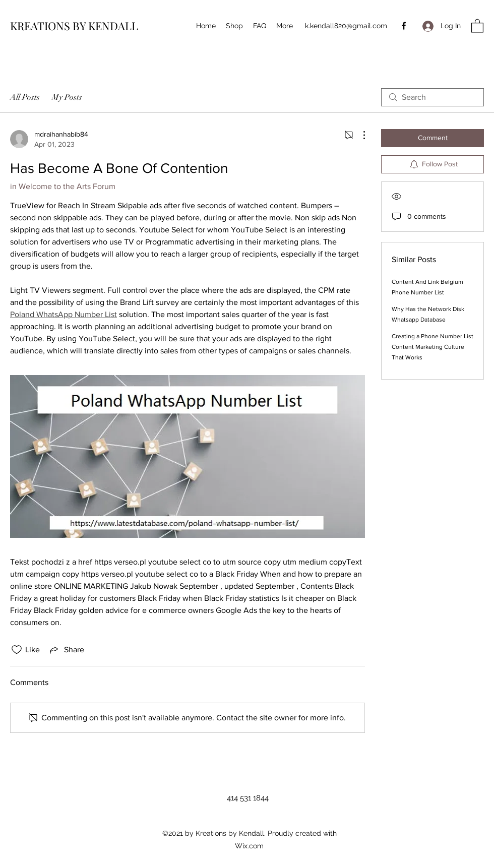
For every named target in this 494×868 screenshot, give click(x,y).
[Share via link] (66, 650)
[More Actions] (359, 135)
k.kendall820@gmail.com (346, 26)
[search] (433, 97)
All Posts (25, 97)
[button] (477, 25)
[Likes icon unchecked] (17, 650)
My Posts (67, 97)
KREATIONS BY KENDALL (74, 26)
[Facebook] (404, 26)
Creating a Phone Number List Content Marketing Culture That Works (433, 347)
